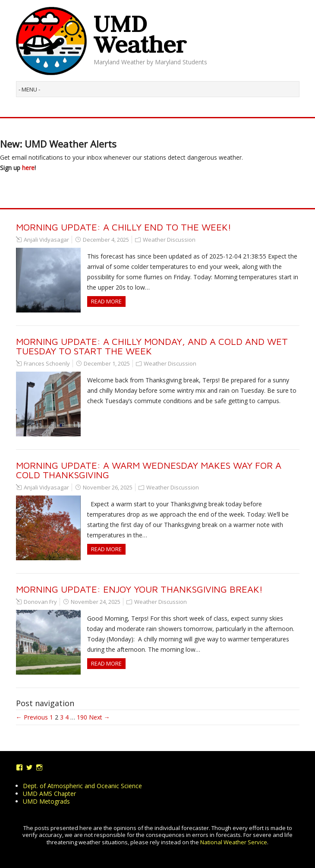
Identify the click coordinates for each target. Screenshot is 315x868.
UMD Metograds (46, 801)
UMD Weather (140, 34)
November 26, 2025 (108, 487)
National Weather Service (234, 842)
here (28, 168)
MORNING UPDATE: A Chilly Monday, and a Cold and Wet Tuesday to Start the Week (152, 346)
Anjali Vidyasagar (46, 240)
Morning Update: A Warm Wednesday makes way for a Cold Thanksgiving (149, 470)
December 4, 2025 (106, 240)
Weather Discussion (169, 240)
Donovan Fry (40, 602)
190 (82, 717)
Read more (106, 301)
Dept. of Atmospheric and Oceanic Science (82, 786)
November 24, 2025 (96, 602)
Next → (99, 717)
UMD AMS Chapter (49, 794)
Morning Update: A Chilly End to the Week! (124, 227)
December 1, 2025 (107, 363)
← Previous (32, 717)
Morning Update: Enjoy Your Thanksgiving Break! (139, 589)
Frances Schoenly (47, 363)
